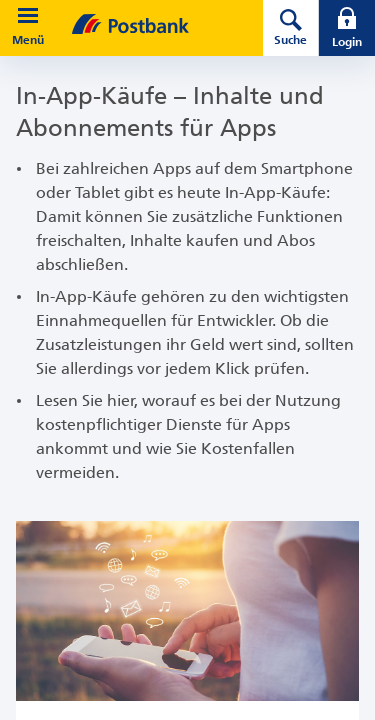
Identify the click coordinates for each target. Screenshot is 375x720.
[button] (28, 16)
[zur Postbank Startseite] (159, 24)
